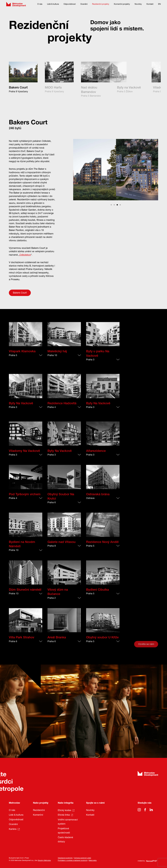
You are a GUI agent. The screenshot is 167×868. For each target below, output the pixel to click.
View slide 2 (114, 205)
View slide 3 (117, 205)
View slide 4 (120, 205)
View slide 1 (111, 205)
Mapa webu (93, 861)
